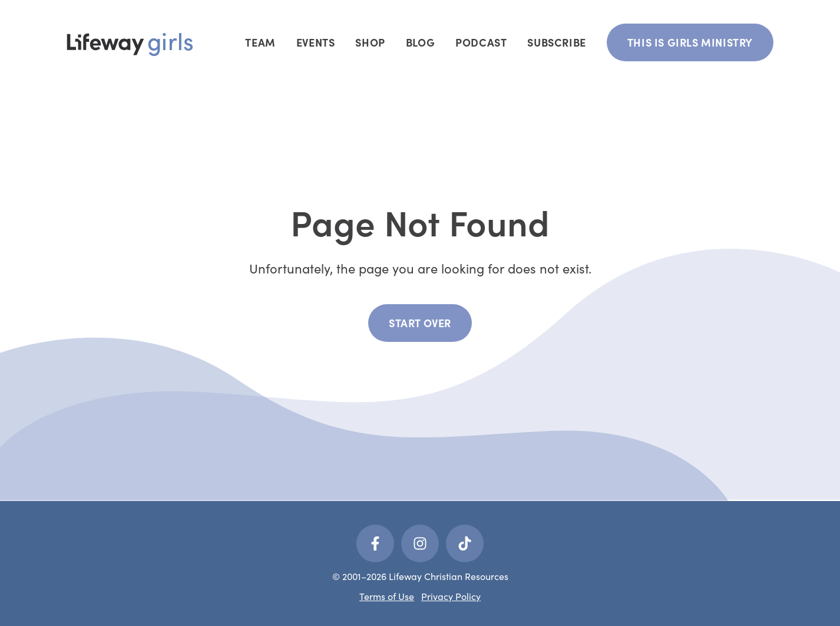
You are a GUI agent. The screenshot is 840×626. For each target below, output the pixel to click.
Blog (420, 42)
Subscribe (556, 42)
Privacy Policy (451, 596)
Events (316, 42)
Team (260, 42)
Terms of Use (387, 596)
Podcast (481, 42)
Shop (370, 42)
